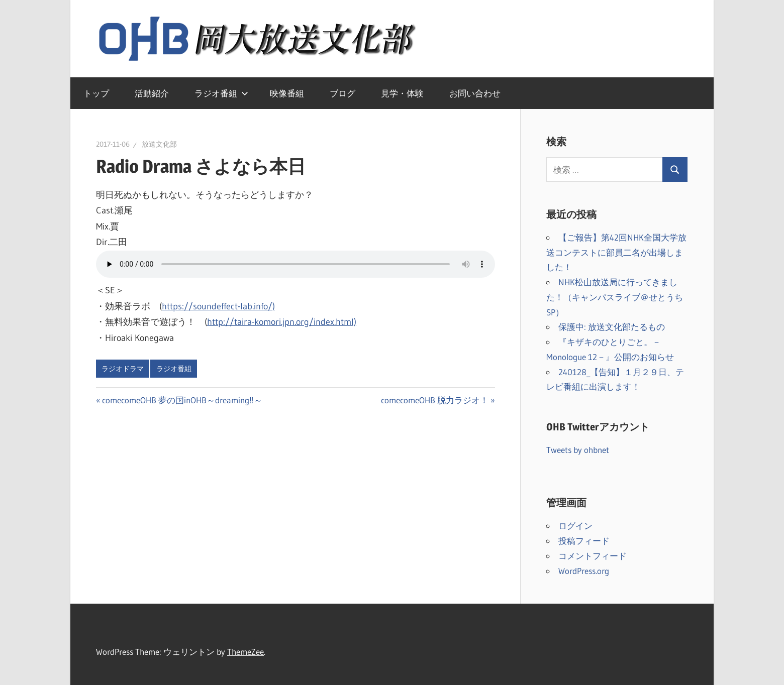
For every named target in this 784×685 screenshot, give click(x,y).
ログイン (575, 526)
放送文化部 (159, 144)
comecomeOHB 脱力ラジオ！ (435, 400)
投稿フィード (584, 541)
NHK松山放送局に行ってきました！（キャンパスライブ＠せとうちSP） (615, 297)
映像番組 (287, 93)
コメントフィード (593, 556)
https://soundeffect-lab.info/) (218, 306)
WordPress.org (584, 571)
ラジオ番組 (221, 93)
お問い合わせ (475, 93)
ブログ (342, 93)
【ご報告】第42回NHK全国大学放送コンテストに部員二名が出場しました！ (616, 252)
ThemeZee (246, 652)
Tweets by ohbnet (578, 450)
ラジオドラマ (123, 369)
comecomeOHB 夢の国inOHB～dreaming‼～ (182, 400)
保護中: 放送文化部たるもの (612, 327)
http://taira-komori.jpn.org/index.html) (282, 322)
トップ (96, 93)
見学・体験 (402, 93)
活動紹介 (152, 93)
